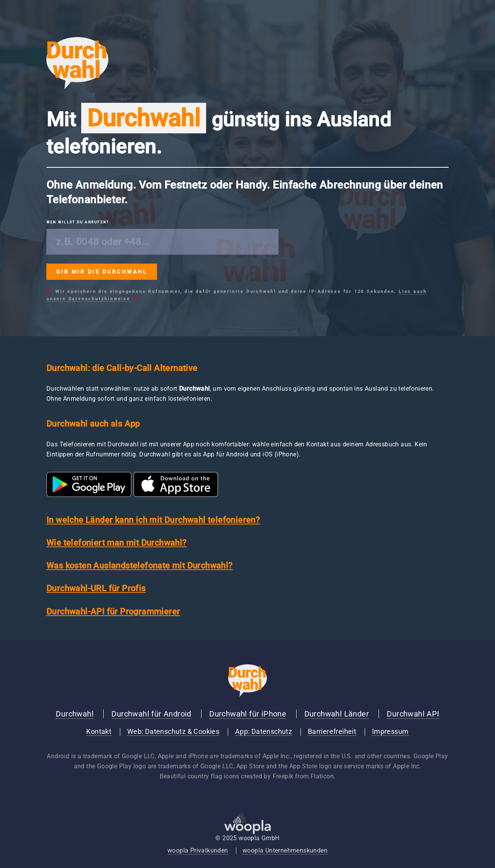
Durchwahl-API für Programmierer (113, 612)
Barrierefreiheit (332, 732)
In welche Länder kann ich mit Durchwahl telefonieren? (153, 520)
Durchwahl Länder (337, 714)
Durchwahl (75, 714)
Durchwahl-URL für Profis (96, 588)
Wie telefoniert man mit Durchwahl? (117, 543)
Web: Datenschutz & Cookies (173, 732)
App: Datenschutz (264, 732)
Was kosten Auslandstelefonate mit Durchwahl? (140, 566)
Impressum (390, 732)
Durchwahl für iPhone (248, 714)
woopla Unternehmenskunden (285, 850)
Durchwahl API (413, 714)
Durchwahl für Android (151, 714)
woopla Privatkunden (198, 850)
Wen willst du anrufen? (78, 222)
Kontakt (99, 732)
